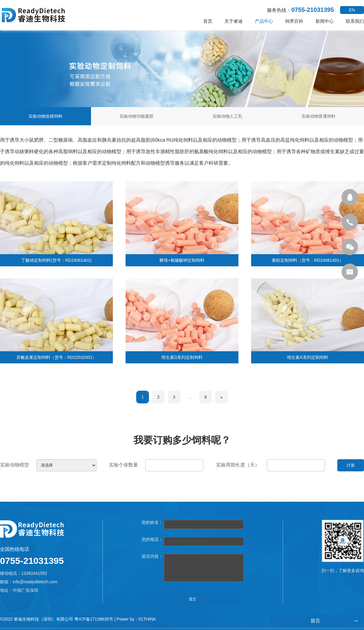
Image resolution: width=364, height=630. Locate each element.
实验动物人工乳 (227, 116)
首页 (208, 21)
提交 (193, 599)
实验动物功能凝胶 (136, 116)
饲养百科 (294, 21)
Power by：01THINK (136, 619)
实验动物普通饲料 (318, 116)
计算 (351, 465)
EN (352, 10)
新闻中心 (325, 21)
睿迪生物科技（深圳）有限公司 (43, 619)
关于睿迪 (234, 21)
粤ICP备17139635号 (94, 619)
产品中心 (264, 21)
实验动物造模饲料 (45, 116)
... (190, 397)
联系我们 (355, 21)
